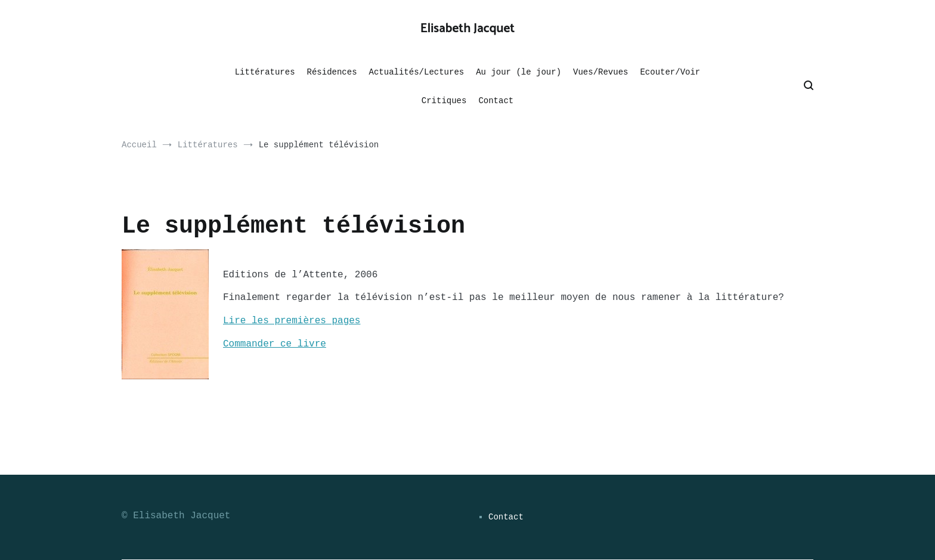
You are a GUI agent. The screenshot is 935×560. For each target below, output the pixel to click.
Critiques (444, 101)
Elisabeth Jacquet (468, 29)
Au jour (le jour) (518, 72)
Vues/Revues (600, 72)
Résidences (332, 72)
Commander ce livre (275, 344)
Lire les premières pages (292, 321)
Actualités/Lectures (417, 72)
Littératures (265, 72)
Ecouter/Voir (670, 72)
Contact (496, 101)
